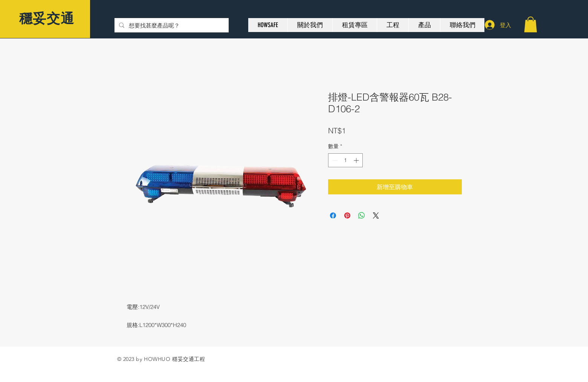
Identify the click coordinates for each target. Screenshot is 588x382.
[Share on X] (376, 215)
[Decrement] (334, 160)
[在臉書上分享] (333, 215)
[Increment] (357, 160)
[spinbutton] (345, 160)
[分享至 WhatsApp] (362, 215)
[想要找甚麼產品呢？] (171, 25)
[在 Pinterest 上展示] (347, 215)
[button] (531, 24)
